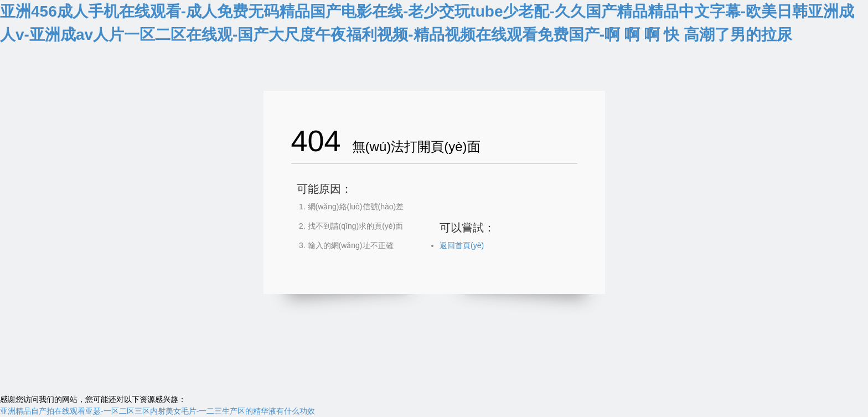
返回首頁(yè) (462, 245)
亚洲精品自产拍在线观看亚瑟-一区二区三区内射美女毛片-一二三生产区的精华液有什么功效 (157, 411)
